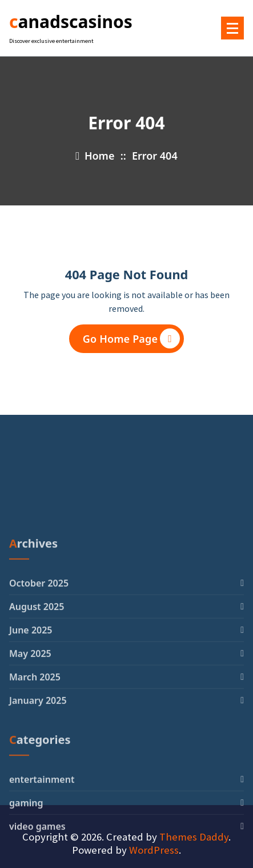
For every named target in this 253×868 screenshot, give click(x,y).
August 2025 (37, 688)
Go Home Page (131, 338)
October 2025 (39, 665)
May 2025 (30, 735)
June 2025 (31, 712)
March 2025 (35, 759)
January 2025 (38, 782)
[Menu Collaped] (232, 28)
